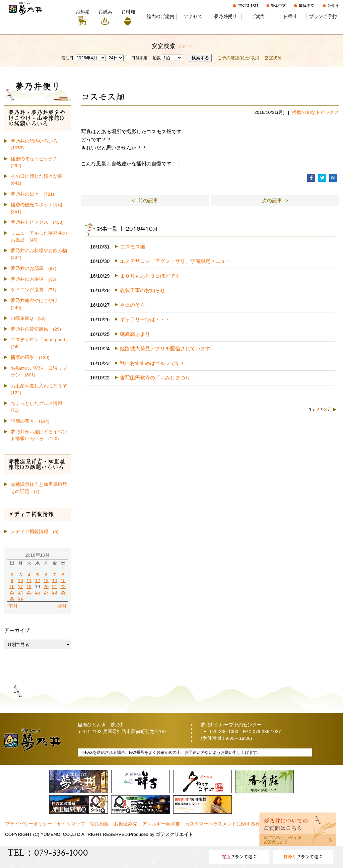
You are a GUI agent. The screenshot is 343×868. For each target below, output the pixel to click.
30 (12, 598)
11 (29, 581)
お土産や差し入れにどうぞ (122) (41, 389)
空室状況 (273, 58)
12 (37, 581)
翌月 (62, 606)
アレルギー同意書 (161, 824)
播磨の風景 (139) (30, 357)
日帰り (290, 17)
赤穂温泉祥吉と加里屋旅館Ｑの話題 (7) (39, 488)
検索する (200, 58)
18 (29, 587)
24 (21, 592)
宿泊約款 (99, 824)
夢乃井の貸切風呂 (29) (36, 329)
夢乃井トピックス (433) (37, 222)
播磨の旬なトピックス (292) (37, 162)
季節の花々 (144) (30, 421)
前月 (13, 606)
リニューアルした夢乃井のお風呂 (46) (39, 237)
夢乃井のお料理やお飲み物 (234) (41, 254)
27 (46, 592)
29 (63, 592)
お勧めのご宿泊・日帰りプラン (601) (39, 372)
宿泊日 (67, 58)
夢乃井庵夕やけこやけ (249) (37, 304)
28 (54, 592)
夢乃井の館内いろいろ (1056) (37, 144)
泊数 (157, 58)
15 (63, 581)
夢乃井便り (225, 17)
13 (46, 581)
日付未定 (137, 58)
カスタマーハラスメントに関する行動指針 (229, 824)
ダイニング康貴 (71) (33, 290)
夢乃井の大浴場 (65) (33, 279)
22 (63, 587)
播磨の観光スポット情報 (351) (39, 208)
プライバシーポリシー (28, 824)
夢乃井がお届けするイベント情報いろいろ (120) (39, 435)
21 (54, 587)
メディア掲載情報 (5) (35, 532)
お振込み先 (126, 824)
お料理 (128, 12)
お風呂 (105, 12)
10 (21, 581)
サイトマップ (71, 824)
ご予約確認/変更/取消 (238, 58)
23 (12, 592)
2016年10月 (37, 555)
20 (46, 587)
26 (37, 592)
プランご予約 (323, 17)
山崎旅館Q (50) (28, 318)
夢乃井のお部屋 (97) (33, 268)
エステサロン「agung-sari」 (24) (41, 343)
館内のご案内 (160, 17)
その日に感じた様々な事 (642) (39, 180)
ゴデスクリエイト (175, 834)
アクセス (193, 17)
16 (12, 587)
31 (21, 598)
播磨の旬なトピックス (316, 112)
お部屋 (82, 12)
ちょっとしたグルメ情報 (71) (39, 407)
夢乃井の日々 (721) (32, 194)
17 (21, 587)
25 (29, 592)
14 (54, 581)
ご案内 (258, 17)
